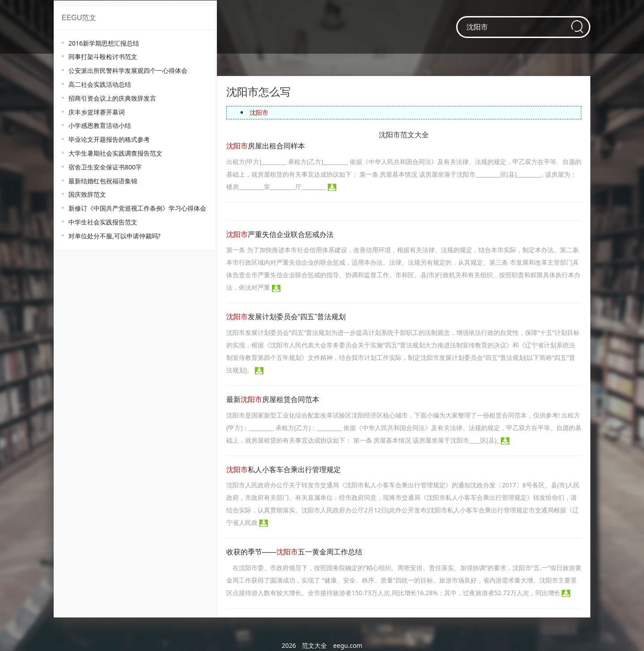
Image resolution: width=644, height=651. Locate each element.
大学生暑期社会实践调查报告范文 (115, 153)
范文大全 (314, 645)
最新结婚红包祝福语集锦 (103, 181)
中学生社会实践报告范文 (103, 222)
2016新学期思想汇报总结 (104, 43)
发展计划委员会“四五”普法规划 (286, 317)
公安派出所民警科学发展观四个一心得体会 (128, 70)
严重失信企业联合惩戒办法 (280, 235)
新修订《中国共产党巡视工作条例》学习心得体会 (137, 208)
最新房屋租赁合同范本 (273, 399)
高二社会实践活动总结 (100, 84)
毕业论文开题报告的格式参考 (109, 139)
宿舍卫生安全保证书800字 (105, 167)
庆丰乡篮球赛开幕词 (97, 112)
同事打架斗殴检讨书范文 (103, 57)
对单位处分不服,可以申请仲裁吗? (114, 236)
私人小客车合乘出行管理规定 (284, 470)
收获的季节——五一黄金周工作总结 (294, 552)
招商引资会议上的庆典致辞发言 (112, 98)
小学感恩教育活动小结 (100, 125)
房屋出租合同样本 (266, 146)
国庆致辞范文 (87, 194)
